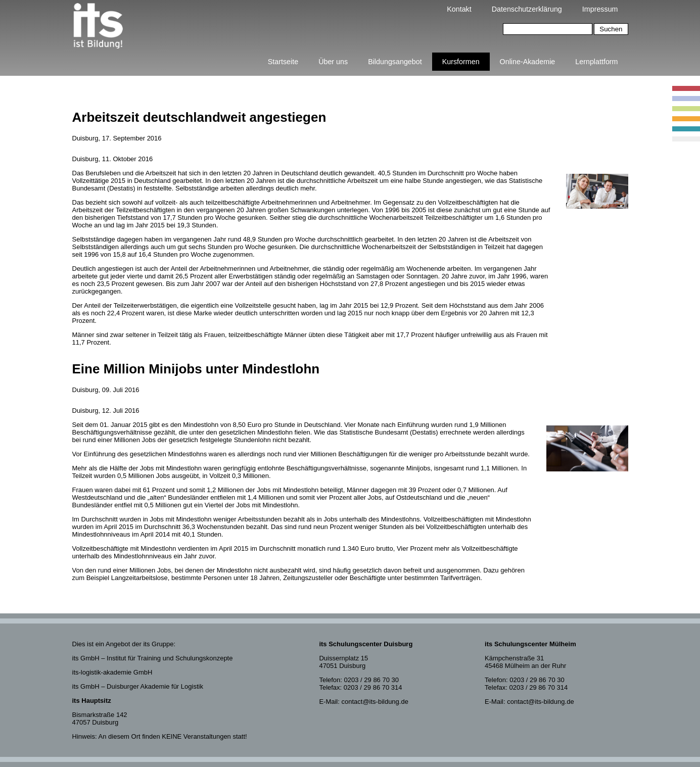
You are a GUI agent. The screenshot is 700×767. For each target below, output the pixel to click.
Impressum (600, 9)
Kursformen (461, 62)
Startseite (283, 62)
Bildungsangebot (395, 62)
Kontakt (459, 9)
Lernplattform (596, 62)
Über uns (333, 62)
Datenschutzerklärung (527, 9)
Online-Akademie (528, 62)
